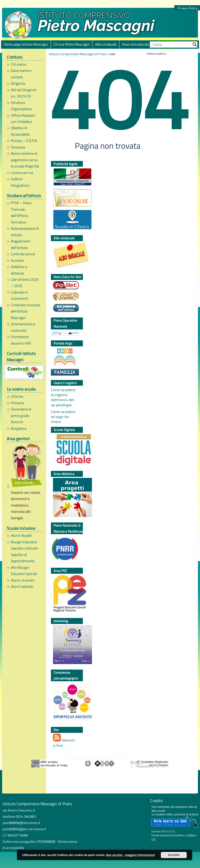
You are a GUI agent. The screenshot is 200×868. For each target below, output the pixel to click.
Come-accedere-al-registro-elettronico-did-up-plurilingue (64, 397)
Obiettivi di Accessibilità (20, 131)
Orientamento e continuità (23, 327)
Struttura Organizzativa (21, 106)
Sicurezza (18, 147)
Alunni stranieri (23, 580)
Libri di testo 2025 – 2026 (25, 283)
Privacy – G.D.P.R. (24, 141)
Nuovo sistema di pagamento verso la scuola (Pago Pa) (25, 160)
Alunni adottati (22, 586)
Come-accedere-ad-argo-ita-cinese (64, 417)
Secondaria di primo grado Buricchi (21, 416)
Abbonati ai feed (64, 741)
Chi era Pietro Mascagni (72, 44)
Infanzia (17, 396)
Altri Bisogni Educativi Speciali (24, 571)
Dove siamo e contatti (21, 74)
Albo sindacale (106, 44)
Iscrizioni (18, 260)
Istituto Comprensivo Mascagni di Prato (78, 54)
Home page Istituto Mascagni (26, 44)
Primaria (17, 403)
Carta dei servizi (23, 254)
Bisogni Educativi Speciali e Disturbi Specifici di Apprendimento (24, 551)
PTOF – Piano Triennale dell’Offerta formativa (21, 212)
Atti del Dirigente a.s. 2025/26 (24, 93)
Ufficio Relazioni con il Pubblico (23, 118)
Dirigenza (18, 83)
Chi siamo (18, 64)
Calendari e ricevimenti (19, 295)
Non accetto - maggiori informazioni (130, 855)
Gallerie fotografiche (20, 182)
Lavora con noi (22, 173)
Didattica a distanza (19, 270)
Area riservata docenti (139, 44)
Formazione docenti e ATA (21, 340)
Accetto (174, 855)
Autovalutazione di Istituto (25, 232)
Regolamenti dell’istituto (21, 244)
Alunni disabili (21, 535)
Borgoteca (19, 428)
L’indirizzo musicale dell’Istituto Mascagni (25, 311)
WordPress (179, 835)
